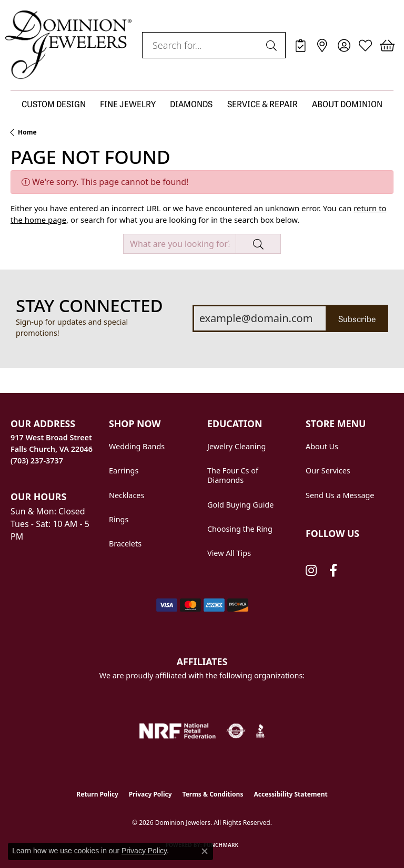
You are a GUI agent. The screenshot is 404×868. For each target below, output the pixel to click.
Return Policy (97, 794)
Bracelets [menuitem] (125, 544)
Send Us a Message (340, 495)
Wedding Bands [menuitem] (137, 446)
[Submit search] (273, 45)
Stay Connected (89, 306)
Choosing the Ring (240, 529)
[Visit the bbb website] (261, 731)
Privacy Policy (150, 794)
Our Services (328, 471)
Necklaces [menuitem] (127, 495)
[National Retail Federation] (178, 731)
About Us (322, 446)
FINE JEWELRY (128, 104)
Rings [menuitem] (119, 519)
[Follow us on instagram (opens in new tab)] (311, 571)
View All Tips (229, 553)
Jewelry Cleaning (236, 446)
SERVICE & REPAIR (262, 104)
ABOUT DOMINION (347, 104)
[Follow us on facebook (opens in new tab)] (333, 571)
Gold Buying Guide (240, 505)
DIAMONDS (191, 104)
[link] (301, 45)
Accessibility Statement (290, 794)
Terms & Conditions (213, 794)
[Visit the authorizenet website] (236, 731)
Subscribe (357, 318)
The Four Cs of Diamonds (233, 475)
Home (27, 132)
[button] (344, 45)
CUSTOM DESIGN (54, 104)
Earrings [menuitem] (124, 471)
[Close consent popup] (205, 851)
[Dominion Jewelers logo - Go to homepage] (68, 45)
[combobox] (202, 45)
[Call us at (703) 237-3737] (37, 461)
